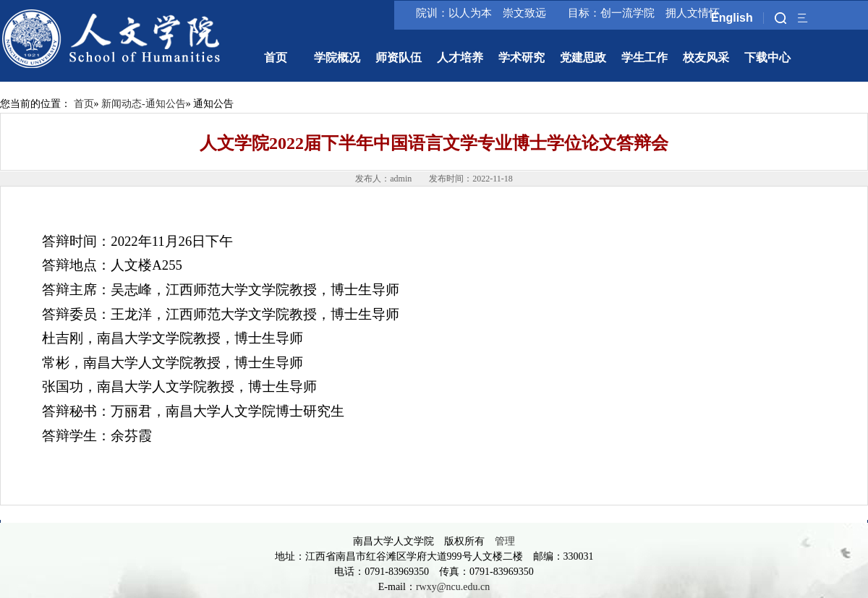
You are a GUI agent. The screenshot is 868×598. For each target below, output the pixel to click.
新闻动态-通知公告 (144, 104)
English (732, 18)
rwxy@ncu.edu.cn (453, 587)
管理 (505, 541)
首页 (84, 104)
